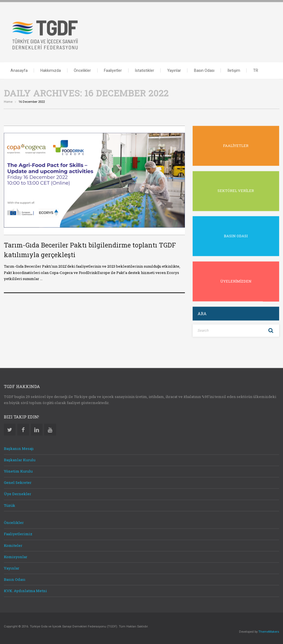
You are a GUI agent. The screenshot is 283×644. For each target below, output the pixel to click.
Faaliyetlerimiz (18, 534)
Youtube (50, 429)
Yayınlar (174, 70)
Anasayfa (19, 70)
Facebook (23, 429)
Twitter (10, 429)
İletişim (234, 70)
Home (8, 101)
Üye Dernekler (18, 493)
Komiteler (13, 545)
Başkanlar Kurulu (20, 459)
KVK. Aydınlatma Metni (25, 590)
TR (256, 70)
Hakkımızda (51, 70)
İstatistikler (145, 70)
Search (271, 330)
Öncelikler (82, 70)
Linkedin (37, 429)
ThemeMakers (269, 631)
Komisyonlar (16, 556)
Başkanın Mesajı (19, 448)
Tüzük (10, 505)
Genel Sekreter (18, 482)
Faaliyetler (113, 70)
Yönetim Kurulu (18, 471)
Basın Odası (204, 70)
